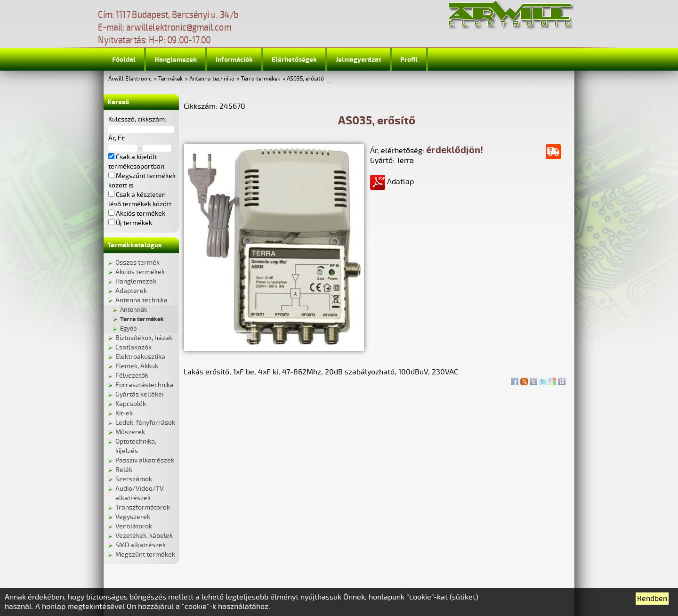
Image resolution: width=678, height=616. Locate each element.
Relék (124, 470)
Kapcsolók (131, 404)
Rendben (652, 599)
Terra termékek (261, 79)
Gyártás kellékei (139, 394)
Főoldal (124, 60)
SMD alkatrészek (141, 545)
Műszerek (130, 432)
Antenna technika (212, 79)
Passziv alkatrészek (145, 460)
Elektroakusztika (140, 357)
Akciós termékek (140, 272)
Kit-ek (124, 413)
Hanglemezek (176, 60)
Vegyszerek (133, 517)
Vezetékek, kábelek (144, 536)
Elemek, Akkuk (137, 366)
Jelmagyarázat (359, 60)
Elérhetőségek (294, 60)
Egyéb (128, 329)
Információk (234, 60)
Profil (409, 60)
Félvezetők (132, 376)
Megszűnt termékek (145, 555)
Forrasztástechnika (145, 385)
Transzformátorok (143, 507)
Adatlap (392, 182)
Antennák (134, 310)
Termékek (170, 79)
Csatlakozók (133, 347)
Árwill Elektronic (130, 79)
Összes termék (137, 263)
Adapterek (131, 291)
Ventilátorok (134, 526)
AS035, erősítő (305, 79)
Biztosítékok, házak (144, 338)
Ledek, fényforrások (145, 423)
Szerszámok (134, 479)
